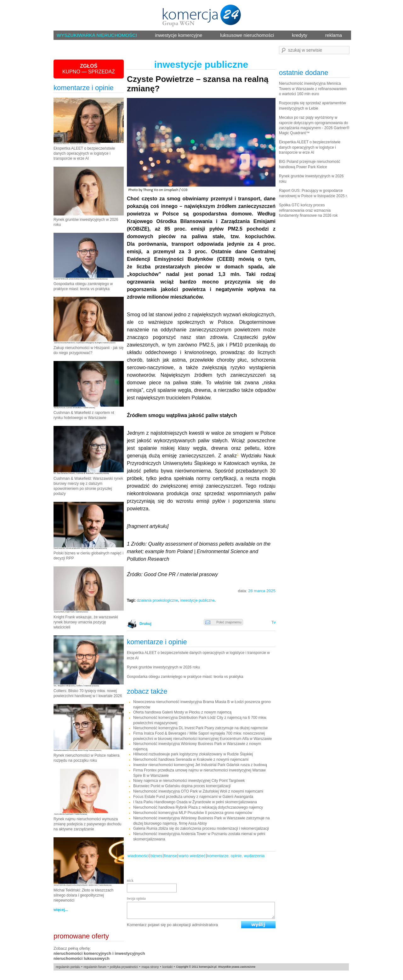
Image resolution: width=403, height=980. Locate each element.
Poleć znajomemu (223, 622)
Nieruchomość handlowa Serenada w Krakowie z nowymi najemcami (191, 759)
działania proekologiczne (157, 600)
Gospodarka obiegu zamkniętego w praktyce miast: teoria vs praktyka (185, 677)
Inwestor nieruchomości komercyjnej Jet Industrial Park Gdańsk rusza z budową (200, 765)
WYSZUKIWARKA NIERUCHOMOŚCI (97, 35)
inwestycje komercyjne (179, 35)
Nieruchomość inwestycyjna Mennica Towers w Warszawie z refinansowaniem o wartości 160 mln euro (313, 89)
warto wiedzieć (192, 856)
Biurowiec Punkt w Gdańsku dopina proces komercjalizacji (182, 786)
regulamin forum (95, 967)
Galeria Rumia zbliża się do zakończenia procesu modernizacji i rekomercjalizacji (201, 828)
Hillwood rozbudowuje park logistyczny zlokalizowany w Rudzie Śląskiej (193, 754)
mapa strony (150, 967)
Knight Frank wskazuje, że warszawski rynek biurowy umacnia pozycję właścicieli (86, 622)
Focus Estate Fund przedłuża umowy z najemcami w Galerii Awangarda (193, 797)
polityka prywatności (124, 967)
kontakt (167, 967)
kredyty (299, 35)
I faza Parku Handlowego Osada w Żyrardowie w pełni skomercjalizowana (195, 802)
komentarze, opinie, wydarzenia (236, 856)
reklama (334, 35)
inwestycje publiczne (197, 600)
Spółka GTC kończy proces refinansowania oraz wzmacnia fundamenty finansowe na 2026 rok (308, 210)
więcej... (61, 910)
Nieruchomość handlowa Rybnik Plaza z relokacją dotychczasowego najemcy (198, 807)
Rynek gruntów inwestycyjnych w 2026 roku (163, 667)
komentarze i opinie (84, 88)
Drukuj (145, 624)
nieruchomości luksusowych (82, 958)
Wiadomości (138, 856)
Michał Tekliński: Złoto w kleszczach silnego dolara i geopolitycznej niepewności (84, 895)
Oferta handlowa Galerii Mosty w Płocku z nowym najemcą (182, 712)
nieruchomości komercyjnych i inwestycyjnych (99, 953)
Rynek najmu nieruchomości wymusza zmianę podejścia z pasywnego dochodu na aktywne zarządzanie (87, 824)
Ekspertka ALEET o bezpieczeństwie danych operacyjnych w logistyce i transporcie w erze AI (84, 153)
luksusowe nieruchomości (247, 35)
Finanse (171, 856)
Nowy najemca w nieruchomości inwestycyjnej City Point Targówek (189, 781)
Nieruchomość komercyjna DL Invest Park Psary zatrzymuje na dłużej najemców (200, 728)
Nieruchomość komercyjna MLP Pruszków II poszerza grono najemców (193, 813)
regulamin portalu (68, 967)
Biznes (156, 856)
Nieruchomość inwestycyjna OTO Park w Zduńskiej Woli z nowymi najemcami (198, 791)
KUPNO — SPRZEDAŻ (89, 69)
